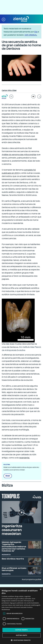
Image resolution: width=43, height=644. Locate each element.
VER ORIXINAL (31, 35)
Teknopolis (11, 496)
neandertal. (24, 458)
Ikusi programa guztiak (32, 579)
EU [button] (11, 97)
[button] (4, 19)
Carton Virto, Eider (9, 90)
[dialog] (21, 616)
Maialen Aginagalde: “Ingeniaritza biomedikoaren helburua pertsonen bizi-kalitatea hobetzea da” (14, 546)
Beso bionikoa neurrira (13, 559)
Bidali (8, 476)
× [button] (41, 590)
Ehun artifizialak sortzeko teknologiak (14, 569)
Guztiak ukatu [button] (21, 635)
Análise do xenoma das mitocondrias (19, 155)
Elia (36, 32)
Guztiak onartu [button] (21, 630)
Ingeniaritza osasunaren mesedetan (12, 530)
